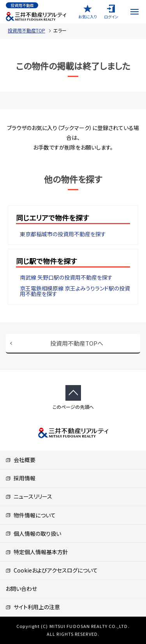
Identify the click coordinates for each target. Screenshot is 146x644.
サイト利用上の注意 (33, 607)
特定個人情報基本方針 (37, 552)
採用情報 (20, 478)
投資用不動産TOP (26, 30)
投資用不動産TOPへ (77, 343)
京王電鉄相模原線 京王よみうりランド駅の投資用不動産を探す (75, 291)
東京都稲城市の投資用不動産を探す (63, 234)
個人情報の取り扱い (33, 533)
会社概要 (20, 460)
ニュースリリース (29, 496)
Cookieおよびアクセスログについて (52, 570)
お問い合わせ (21, 589)
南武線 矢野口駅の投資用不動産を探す (66, 277)
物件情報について (31, 515)
